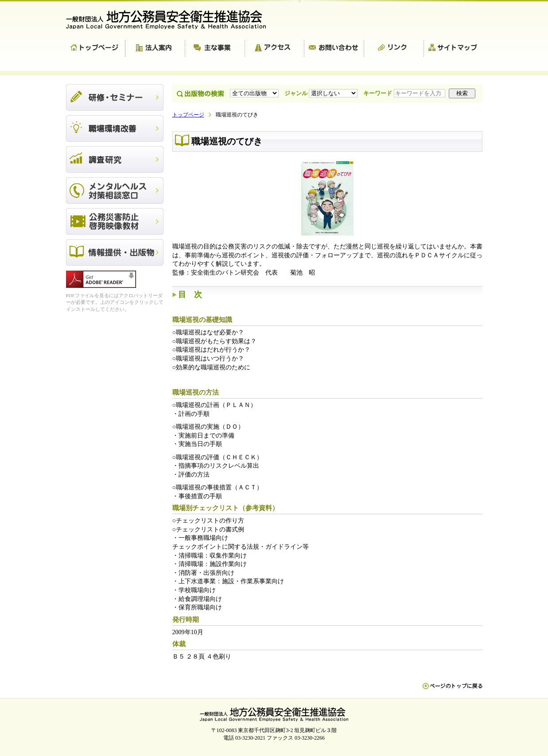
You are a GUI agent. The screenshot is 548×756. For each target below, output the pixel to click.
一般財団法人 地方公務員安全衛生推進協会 (170, 20)
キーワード (405, 93)
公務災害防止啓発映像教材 (115, 221)
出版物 (115, 252)
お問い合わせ (334, 49)
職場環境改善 (115, 128)
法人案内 (155, 49)
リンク (394, 49)
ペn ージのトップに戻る (453, 690)
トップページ (96, 49)
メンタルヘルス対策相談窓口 (115, 190)
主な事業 (215, 49)
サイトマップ (453, 49)
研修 (115, 97)
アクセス (275, 49)
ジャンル (322, 93)
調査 (115, 159)
